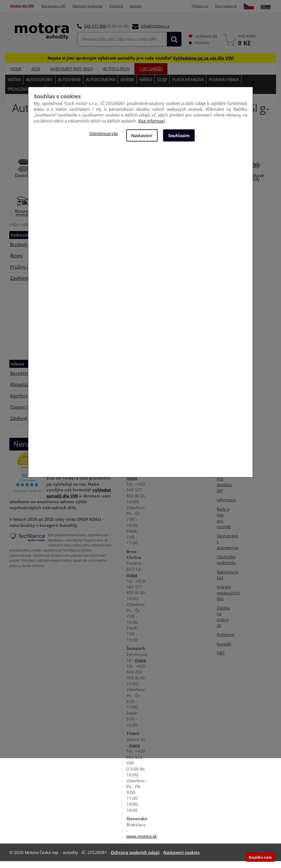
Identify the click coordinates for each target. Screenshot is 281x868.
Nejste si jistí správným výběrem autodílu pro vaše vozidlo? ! (141, 65)
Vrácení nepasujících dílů (228, 599)
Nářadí (146, 86)
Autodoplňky (39, 86)
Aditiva (14, 86)
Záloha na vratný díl (223, 623)
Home (16, 76)
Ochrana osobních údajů (135, 859)
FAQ (221, 660)
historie (199, 50)
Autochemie (69, 86)
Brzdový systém (27, 251)
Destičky (24, 182)
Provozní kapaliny (25, 96)
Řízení (16, 263)
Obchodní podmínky (95, 6)
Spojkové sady (255, 184)
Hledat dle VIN (22, 6)
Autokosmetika (100, 86)
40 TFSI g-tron (116, 76)
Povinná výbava (224, 86)
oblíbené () (203, 43)
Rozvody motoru (24, 220)
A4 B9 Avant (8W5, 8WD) (71, 76)
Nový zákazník (238, 6)
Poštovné (127, 6)
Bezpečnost (22, 380)
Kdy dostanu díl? (57, 6)
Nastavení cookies (181, 859)
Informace (226, 507)
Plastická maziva (188, 86)
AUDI (36, 76)
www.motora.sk (142, 843)
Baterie (127, 86)
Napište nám (260, 857)
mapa (132, 485)
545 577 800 (95, 33)
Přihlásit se (210, 6)
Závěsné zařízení (27, 425)
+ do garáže (151, 76)
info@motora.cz (155, 33)
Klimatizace (22, 391)
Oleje (162, 86)
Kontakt (149, 6)
